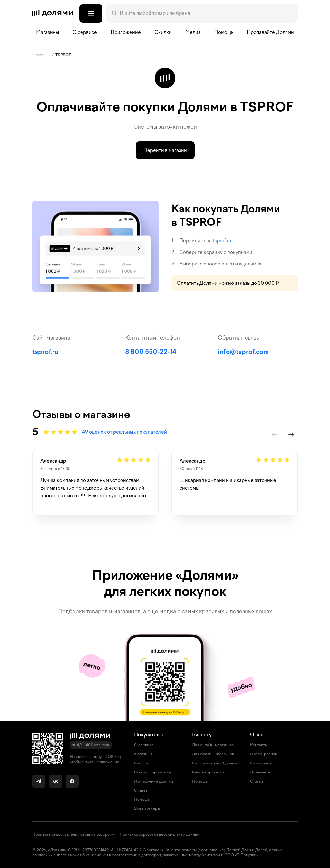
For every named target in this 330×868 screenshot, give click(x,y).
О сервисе (144, 745)
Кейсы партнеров (208, 772)
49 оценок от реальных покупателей (125, 432)
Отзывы (141, 790)
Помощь (224, 32)
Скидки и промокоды (153, 772)
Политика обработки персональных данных (160, 834)
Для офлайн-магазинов (213, 754)
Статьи (257, 781)
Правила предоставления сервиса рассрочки (74, 834)
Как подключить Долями (214, 763)
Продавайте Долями (270, 32)
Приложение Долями (154, 781)
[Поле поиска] (206, 13)
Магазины (48, 32)
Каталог (141, 763)
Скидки (163, 32)
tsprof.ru (222, 241)
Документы (260, 772)
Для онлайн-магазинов (213, 745)
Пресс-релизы (264, 754)
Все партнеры (147, 808)
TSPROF (63, 55)
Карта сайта (261, 763)
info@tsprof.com (243, 352)
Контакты (259, 745)
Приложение (126, 32)
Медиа (193, 32)
